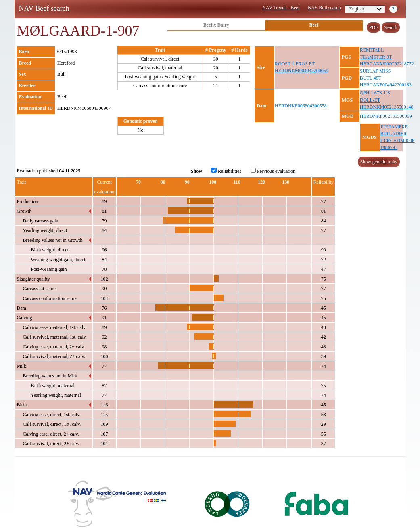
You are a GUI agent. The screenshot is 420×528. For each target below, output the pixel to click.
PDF (374, 27)
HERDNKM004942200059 (302, 71)
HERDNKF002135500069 (386, 116)
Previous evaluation (273, 171)
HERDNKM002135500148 (387, 107)
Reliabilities (226, 171)
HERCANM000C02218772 (387, 64)
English (366, 9)
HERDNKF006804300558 (301, 106)
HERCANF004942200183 (386, 85)
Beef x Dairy (216, 25)
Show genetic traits (379, 162)
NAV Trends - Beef (281, 8)
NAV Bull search (324, 8)
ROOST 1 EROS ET (295, 64)
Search (391, 27)
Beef (314, 25)
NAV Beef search (44, 8)
